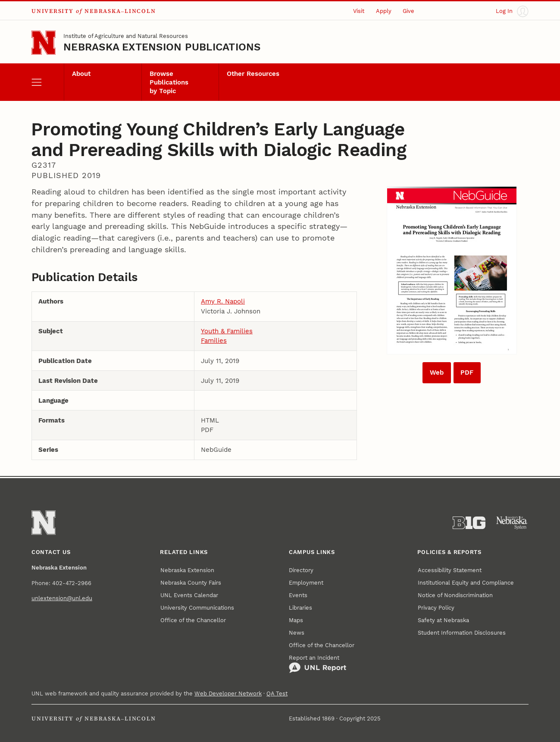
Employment (306, 583)
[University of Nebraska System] (512, 523)
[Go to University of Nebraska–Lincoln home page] (44, 43)
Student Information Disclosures (462, 633)
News (297, 633)
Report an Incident (318, 664)
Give (408, 11)
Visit (359, 11)
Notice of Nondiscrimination (455, 595)
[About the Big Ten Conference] (469, 523)
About (81, 74)
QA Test (277, 693)
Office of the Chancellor (193, 620)
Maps (296, 620)
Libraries (300, 608)
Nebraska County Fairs (191, 583)
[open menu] (48, 82)
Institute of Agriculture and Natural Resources (126, 36)
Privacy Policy (436, 608)
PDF (467, 373)
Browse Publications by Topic (169, 82)
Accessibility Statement (450, 570)
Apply (384, 11)
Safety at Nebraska (443, 620)
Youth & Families (227, 331)
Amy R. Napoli (223, 301)
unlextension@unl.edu (62, 598)
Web (437, 373)
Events (298, 595)
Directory (301, 570)
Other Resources (253, 74)
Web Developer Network (228, 693)
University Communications (197, 608)
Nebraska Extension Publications (162, 47)
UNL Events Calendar (189, 595)
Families (214, 341)
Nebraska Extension (187, 570)
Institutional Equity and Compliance (466, 583)
